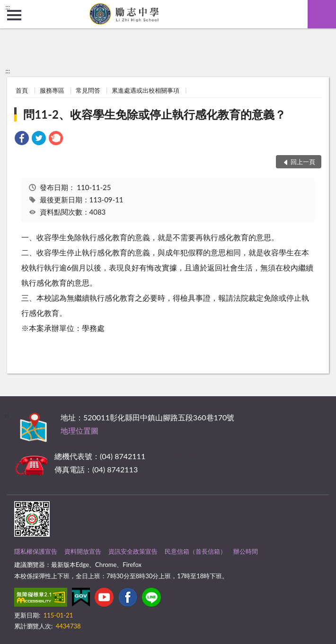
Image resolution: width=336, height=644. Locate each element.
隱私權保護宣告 (36, 551)
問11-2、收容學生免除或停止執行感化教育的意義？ (155, 114)
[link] (22, 139)
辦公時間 (246, 551)
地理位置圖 (80, 431)
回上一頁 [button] (303, 162)
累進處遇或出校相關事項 (146, 90)
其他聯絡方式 (170, 456)
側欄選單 (14, 15)
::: (8, 7)
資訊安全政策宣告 (133, 551)
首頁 (22, 90)
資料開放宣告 (83, 551)
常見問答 (88, 90)
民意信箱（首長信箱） (195, 551)
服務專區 (52, 90)
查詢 (322, 14)
